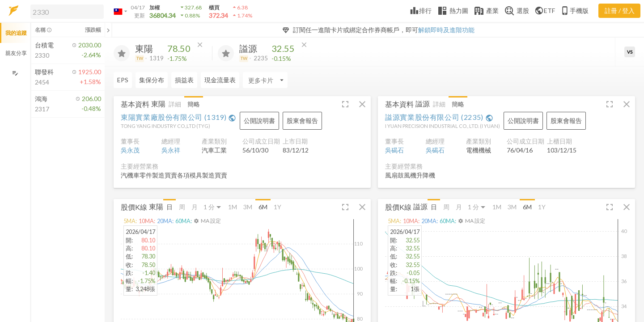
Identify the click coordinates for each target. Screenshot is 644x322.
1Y (278, 207)
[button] (65, 11)
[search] (67, 12)
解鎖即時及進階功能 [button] (446, 30)
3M (248, 207)
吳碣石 (394, 150)
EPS (123, 80)
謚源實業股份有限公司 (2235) (439, 117)
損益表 (184, 80)
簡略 (194, 104)
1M (233, 207)
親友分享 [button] (16, 53)
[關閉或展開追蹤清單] (108, 30)
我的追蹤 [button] (16, 33)
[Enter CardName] (265, 80)
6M (263, 207)
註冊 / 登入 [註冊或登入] (620, 11)
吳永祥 (171, 150)
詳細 (175, 104)
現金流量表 (220, 80)
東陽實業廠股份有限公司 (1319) (178, 117)
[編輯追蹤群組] (15, 73)
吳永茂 (130, 150)
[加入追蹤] (122, 53)
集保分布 (152, 80)
